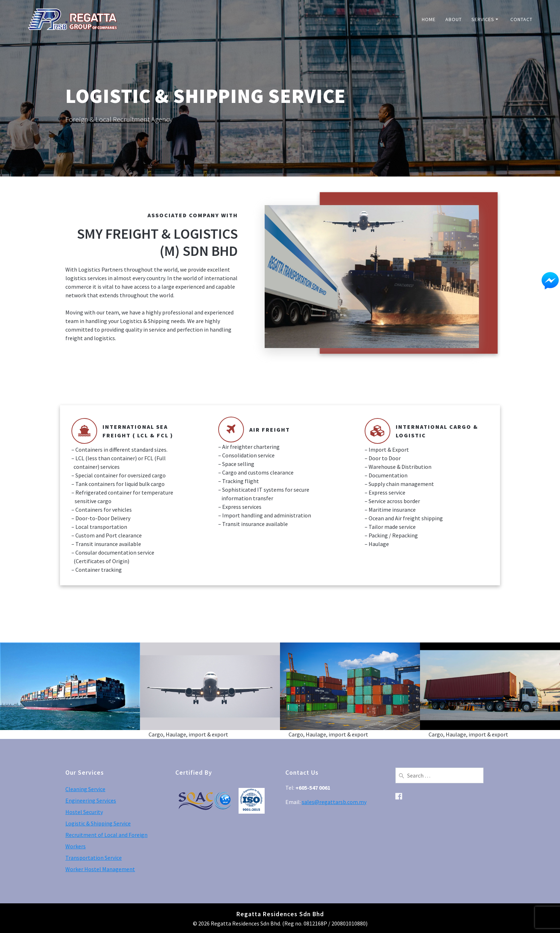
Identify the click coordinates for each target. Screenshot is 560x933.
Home (429, 19)
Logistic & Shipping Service (98, 823)
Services (483, 19)
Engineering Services (91, 800)
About (454, 19)
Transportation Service (94, 858)
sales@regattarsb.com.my (334, 802)
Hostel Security (84, 812)
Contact (521, 19)
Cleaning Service (85, 789)
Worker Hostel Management (100, 869)
